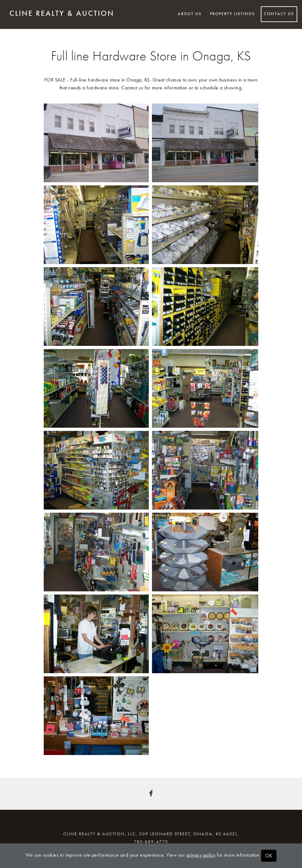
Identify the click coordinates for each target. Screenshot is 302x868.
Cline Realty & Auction (62, 13)
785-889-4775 (151, 842)
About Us (190, 14)
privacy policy (201, 855)
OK (269, 856)
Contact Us (279, 14)
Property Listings (232, 14)
